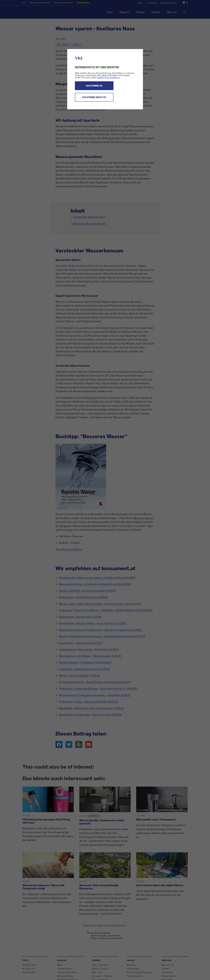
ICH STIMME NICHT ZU (94, 97)
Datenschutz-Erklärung (108, 77)
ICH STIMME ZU (94, 86)
